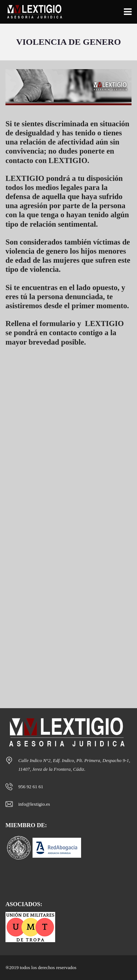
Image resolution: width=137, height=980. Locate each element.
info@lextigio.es (34, 804)
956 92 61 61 (31, 787)
